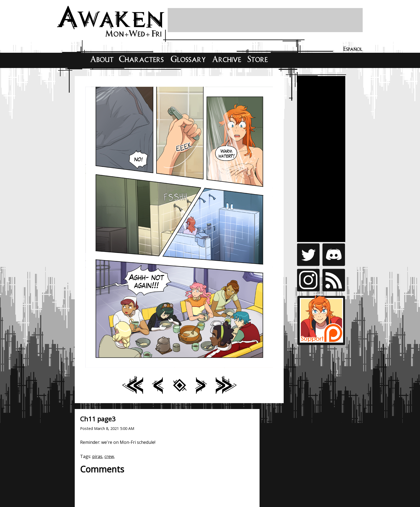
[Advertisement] (265, 20)
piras (97, 456)
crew (109, 456)
